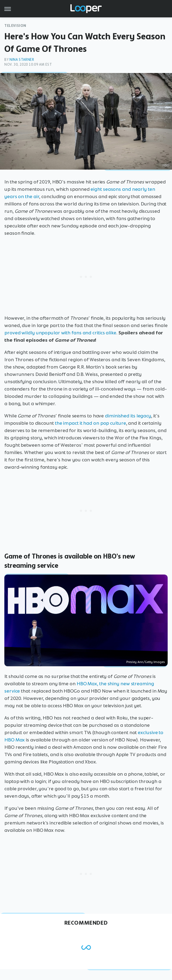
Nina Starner (22, 60)
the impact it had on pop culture (90, 423)
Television (15, 26)
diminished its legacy (128, 416)
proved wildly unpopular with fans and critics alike (60, 333)
